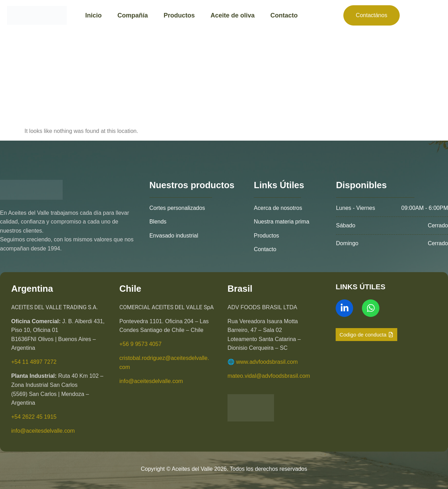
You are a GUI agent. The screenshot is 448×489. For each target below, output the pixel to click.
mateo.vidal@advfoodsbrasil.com (269, 376)
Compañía (132, 15)
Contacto (284, 15)
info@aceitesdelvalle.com (43, 431)
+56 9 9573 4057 (141, 344)
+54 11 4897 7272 (34, 362)
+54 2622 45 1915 (34, 417)
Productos (179, 15)
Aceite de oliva (232, 15)
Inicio (93, 15)
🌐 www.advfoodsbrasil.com (263, 362)
